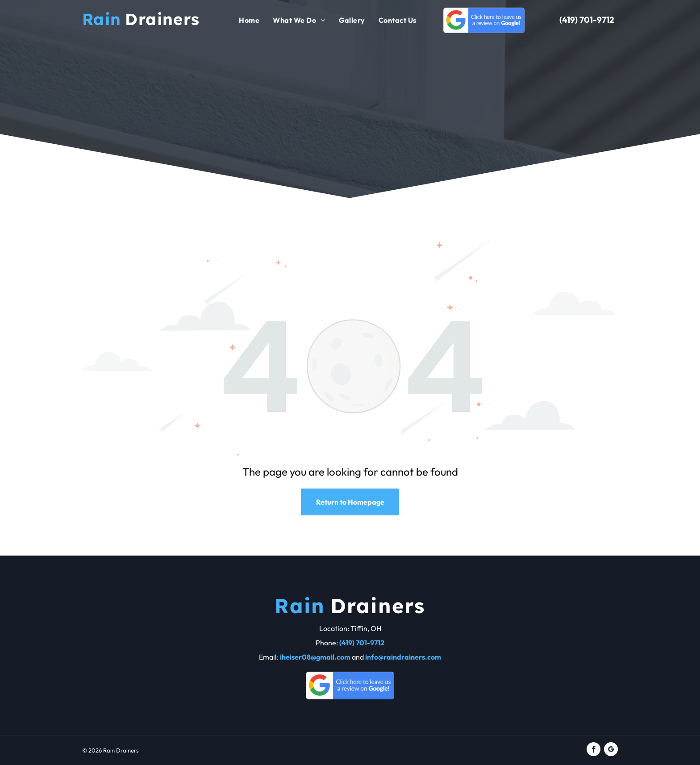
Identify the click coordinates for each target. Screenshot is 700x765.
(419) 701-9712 (587, 20)
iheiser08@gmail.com (315, 657)
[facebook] (594, 750)
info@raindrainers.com (403, 657)
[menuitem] (249, 20)
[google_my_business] (611, 750)
